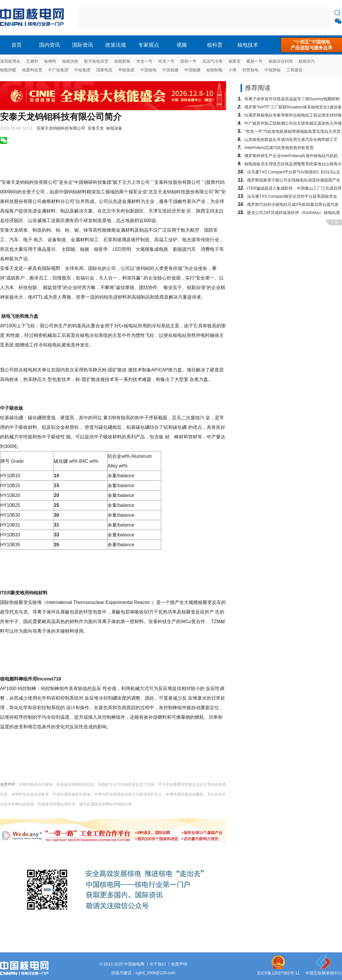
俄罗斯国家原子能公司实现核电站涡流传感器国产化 (294, 180)
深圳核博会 (10, 61)
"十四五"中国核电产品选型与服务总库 (312, 45)
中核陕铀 (272, 70)
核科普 (215, 45)
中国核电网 (134, 964)
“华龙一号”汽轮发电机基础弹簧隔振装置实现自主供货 (292, 131)
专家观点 (149, 45)
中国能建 (192, 70)
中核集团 (82, 70)
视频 (182, 45)
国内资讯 (50, 45)
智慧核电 (250, 70)
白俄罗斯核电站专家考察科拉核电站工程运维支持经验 (293, 115)
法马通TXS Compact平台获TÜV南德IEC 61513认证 (293, 172)
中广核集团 (58, 70)
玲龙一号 (166, 61)
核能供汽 (307, 61)
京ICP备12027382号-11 (278, 973)
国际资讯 (83, 45)
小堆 (232, 70)
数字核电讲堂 (96, 61)
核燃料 (50, 61)
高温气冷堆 (212, 61)
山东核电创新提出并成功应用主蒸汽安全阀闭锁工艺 (291, 139)
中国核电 (148, 70)
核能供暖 (8, 70)
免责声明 (179, 964)
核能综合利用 (281, 61)
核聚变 (234, 61)
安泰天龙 (96, 128)
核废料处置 (32, 70)
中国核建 (170, 70)
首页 (17, 45)
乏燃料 (32, 61)
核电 (33, 18)
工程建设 (294, 70)
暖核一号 (254, 61)
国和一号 (188, 61)
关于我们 (158, 964)
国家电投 (104, 70)
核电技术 (248, 45)
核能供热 (70, 61)
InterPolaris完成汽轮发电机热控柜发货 (279, 148)
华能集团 (126, 70)
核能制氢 (122, 61)
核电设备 (114, 128)
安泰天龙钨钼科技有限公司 (61, 128)
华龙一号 (144, 61)
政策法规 (116, 45)
